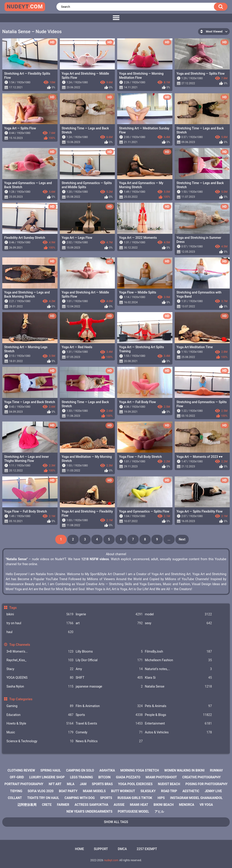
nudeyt (25, 7)
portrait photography (24, 784)
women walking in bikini (184, 770)
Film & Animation (109, 706)
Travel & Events (109, 724)
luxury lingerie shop (47, 777)
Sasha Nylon (40, 687)
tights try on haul (43, 798)
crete (47, 805)
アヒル (159, 811)
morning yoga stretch (140, 770)
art (109, 623)
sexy (179, 623)
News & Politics (109, 741)
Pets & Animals (179, 706)
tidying (16, 791)
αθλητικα (107, 770)
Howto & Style (40, 724)
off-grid (17, 777)
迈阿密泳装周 (27, 805)
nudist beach (169, 784)
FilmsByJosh (179, 652)
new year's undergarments (89, 811)
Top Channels (20, 645)
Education (40, 715)
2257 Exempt (147, 849)
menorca (187, 805)
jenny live (213, 791)
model (179, 614)
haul (40, 632)
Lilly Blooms (109, 652)
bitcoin (104, 777)
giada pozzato (128, 777)
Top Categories (21, 699)
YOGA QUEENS (40, 678)
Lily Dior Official (109, 660)
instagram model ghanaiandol (196, 798)
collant (15, 798)
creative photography (202, 777)
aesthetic (191, 791)
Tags (13, 608)
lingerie (109, 614)
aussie (119, 805)
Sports (109, 715)
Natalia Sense (179, 687)
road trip (169, 791)
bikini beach (164, 805)
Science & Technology (40, 741)
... (169, 539)
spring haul (51, 770)
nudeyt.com (111, 860)
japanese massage (109, 687)
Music (40, 732)
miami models (94, 791)
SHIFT (109, 678)
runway (216, 770)
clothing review (21, 770)
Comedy (109, 732)
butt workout (123, 791)
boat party (68, 791)
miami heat (139, 805)
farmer (63, 805)
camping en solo (80, 770)
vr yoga (206, 805)
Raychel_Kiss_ (40, 660)
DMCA (122, 849)
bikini (40, 614)
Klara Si (179, 678)
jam (83, 784)
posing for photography (207, 784)
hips (161, 798)
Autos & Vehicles (179, 732)
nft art (55, 784)
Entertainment (179, 724)
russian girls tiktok (135, 798)
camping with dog (80, 798)
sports (106, 798)
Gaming (40, 706)
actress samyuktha (91, 805)
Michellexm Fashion (179, 660)
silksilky (148, 791)
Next (182, 539)
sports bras (102, 784)
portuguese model (133, 811)
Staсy (40, 669)
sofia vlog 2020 (41, 791)
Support (101, 849)
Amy (109, 669)
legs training (81, 777)
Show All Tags (116, 822)
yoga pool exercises (135, 784)
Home (80, 849)
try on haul (40, 623)
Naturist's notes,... (179, 669)
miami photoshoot (161, 777)
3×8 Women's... (40, 652)
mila (71, 784)
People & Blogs (179, 715)
